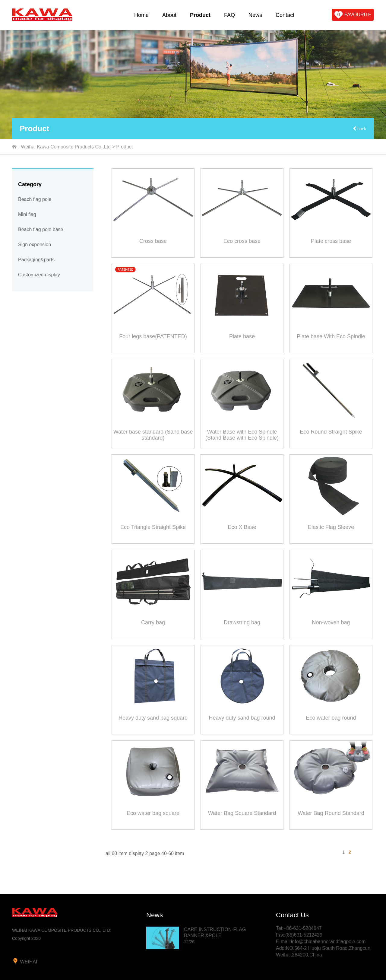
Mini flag (27, 214)
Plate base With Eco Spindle (331, 336)
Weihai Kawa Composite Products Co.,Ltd (66, 147)
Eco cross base (242, 241)
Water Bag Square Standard (242, 813)
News (255, 15)
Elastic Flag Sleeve (331, 527)
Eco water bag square (153, 813)
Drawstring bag (242, 622)
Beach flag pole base (41, 229)
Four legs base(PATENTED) (153, 336)
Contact (285, 15)
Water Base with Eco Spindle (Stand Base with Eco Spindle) (242, 435)
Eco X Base (242, 527)
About (169, 15)
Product (200, 15)
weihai (25, 961)
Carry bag (153, 622)
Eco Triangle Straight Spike (153, 527)
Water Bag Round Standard (331, 813)
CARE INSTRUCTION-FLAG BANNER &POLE (215, 935)
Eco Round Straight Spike (331, 432)
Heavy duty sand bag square (153, 718)
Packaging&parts (36, 260)
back (361, 129)
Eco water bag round (331, 718)
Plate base (242, 336)
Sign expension (35, 245)
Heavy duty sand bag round (242, 718)
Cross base (153, 241)
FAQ (229, 15)
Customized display (39, 275)
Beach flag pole (35, 199)
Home (141, 15)
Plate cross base (331, 241)
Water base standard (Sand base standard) (153, 435)
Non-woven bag (331, 622)
